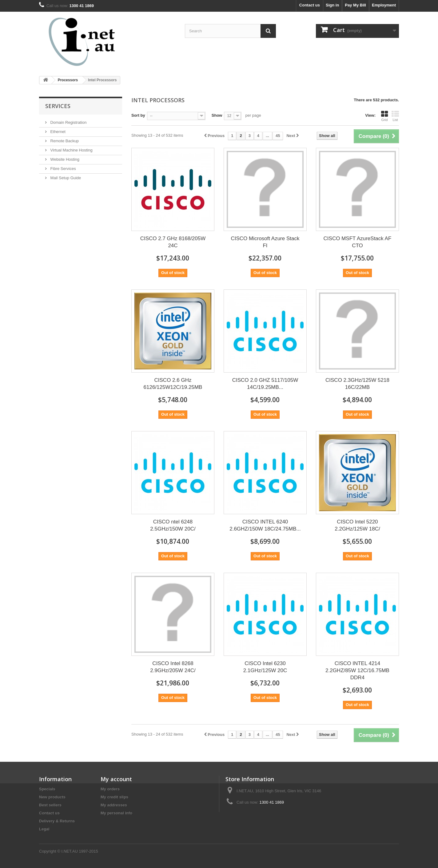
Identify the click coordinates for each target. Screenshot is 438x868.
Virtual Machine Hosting (71, 150)
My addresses (114, 805)
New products (52, 797)
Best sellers (50, 805)
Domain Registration (68, 122)
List (395, 116)
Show (217, 115)
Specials (47, 789)
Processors (68, 80)
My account (116, 779)
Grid (384, 116)
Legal (44, 829)
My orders (110, 789)
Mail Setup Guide (65, 178)
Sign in (332, 5)
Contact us (310, 5)
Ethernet (57, 132)
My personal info (116, 813)
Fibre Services (63, 169)
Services (58, 106)
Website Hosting (64, 159)
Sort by (138, 115)
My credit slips (114, 797)
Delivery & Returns (57, 821)
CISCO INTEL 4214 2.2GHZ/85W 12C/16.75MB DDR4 (357, 670)
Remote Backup (64, 141)
